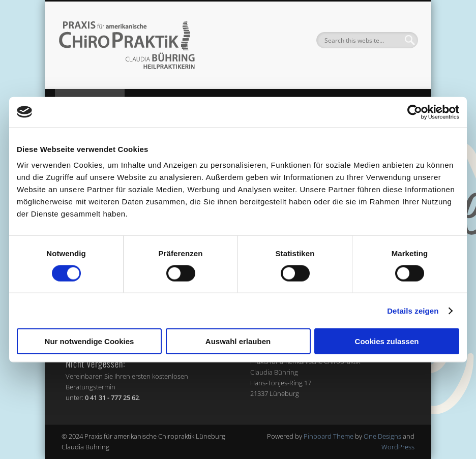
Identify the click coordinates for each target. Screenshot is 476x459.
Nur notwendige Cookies (90, 341)
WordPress (398, 447)
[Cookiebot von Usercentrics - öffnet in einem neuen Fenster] (415, 112)
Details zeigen (413, 310)
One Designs (382, 436)
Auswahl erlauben (238, 341)
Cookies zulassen (387, 341)
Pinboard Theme (329, 436)
